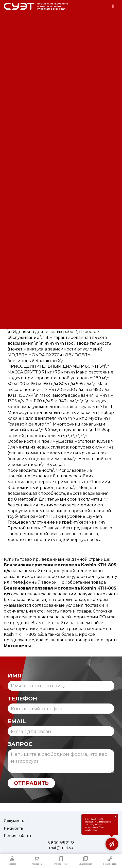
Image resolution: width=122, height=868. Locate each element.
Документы (14, 821)
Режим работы (17, 836)
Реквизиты (14, 828)
